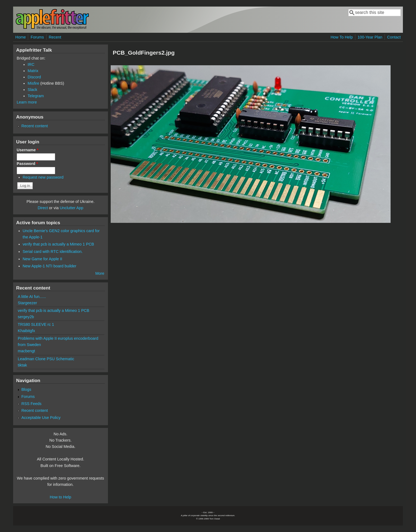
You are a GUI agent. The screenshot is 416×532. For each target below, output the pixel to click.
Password (27, 164)
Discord (34, 77)
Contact (394, 37)
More (100, 273)
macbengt (26, 351)
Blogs (26, 389)
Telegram (36, 96)
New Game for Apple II (43, 259)
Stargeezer (27, 303)
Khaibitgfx (26, 331)
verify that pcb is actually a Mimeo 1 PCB (58, 244)
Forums (37, 37)
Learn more (27, 102)
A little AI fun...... (32, 297)
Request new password (43, 177)
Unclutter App (71, 208)
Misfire (33, 83)
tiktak (22, 365)
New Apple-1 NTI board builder (50, 266)
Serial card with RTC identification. (53, 252)
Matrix (33, 71)
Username (27, 150)
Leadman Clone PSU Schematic (46, 359)
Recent (55, 37)
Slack (32, 90)
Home (20, 37)
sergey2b (26, 317)
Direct (43, 208)
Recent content (35, 126)
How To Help (342, 37)
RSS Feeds (31, 404)
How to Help (60, 497)
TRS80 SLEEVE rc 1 (36, 324)
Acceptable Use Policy (41, 418)
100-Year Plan (370, 37)
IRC (31, 64)
